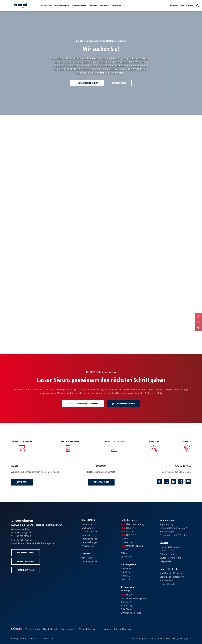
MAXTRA (127, 532)
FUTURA (125, 539)
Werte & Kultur (89, 524)
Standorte (86, 535)
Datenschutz (149, 639)
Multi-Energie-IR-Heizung (172, 573)
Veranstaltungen (90, 542)
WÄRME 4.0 (126, 569)
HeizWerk (125, 572)
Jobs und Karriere (123, 629)
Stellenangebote (89, 561)
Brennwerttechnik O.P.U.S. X (173, 535)
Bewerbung (87, 558)
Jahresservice (166, 551)
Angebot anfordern (26, 561)
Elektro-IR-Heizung (132, 524)
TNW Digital (126, 609)
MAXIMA (125, 550)
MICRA (126, 595)
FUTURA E (128, 535)
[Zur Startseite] (20, 6)
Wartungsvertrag (26, 570)
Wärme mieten (167, 580)
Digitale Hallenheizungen (172, 577)
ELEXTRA (127, 528)
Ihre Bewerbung (119, 83)
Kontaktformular (101, 482)
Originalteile (166, 561)
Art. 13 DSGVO (163, 639)
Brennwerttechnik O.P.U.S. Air (174, 528)
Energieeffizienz (89, 539)
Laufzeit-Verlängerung (171, 558)
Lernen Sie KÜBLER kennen (87, 83)
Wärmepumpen (167, 532)
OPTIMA (127, 557)
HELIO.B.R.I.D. (127, 579)
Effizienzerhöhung (169, 554)
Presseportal (88, 546)
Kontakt (174, 6)
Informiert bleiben (26, 553)
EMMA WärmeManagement (134, 598)
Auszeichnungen (89, 532)
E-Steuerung (127, 606)
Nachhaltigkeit (88, 528)
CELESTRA (125, 591)
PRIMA (124, 553)
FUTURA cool (127, 542)
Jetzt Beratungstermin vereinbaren (83, 403)
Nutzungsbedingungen (181, 639)
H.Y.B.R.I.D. (126, 576)
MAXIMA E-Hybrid (132, 546)
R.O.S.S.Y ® (126, 602)
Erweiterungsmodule (131, 613)
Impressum (137, 639)
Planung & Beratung (170, 547)
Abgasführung (167, 524)
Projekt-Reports (167, 584)
